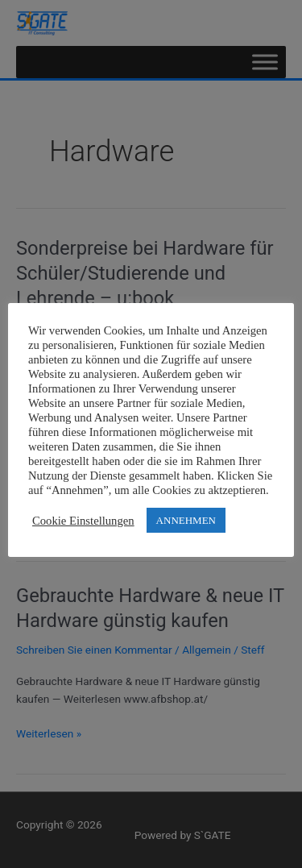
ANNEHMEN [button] (186, 520)
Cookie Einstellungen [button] (83, 521)
